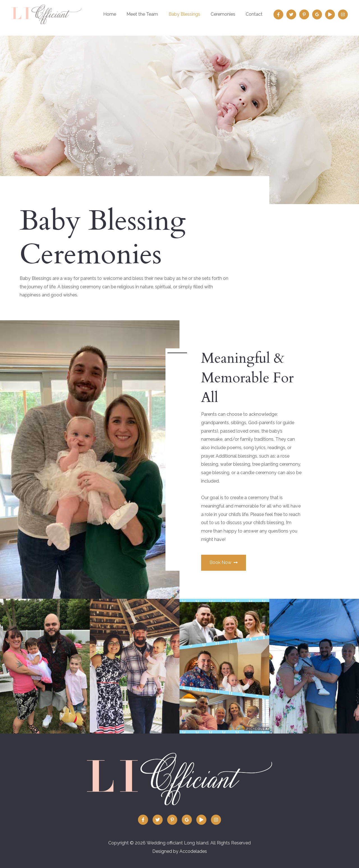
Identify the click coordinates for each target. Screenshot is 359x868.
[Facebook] (278, 14)
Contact (255, 14)
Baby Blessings (188, 14)
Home (116, 14)
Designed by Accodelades (180, 851)
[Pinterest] (304, 14)
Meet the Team (148, 14)
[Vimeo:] (330, 14)
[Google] (317, 14)
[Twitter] (291, 14)
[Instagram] (343, 14)
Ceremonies (225, 14)
